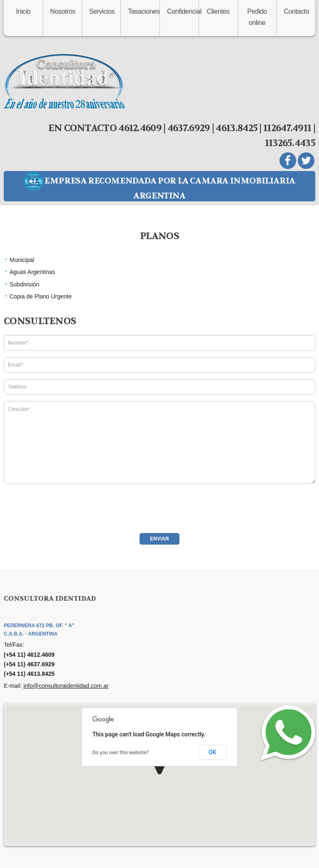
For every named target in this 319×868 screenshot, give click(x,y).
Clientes (218, 11)
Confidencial (183, 11)
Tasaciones (144, 11)
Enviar (159, 539)
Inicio (23, 11)
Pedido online (257, 17)
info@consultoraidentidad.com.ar (66, 686)
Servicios (102, 11)
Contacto (296, 11)
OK (212, 752)
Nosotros (63, 11)
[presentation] (67, 506)
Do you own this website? (121, 753)
